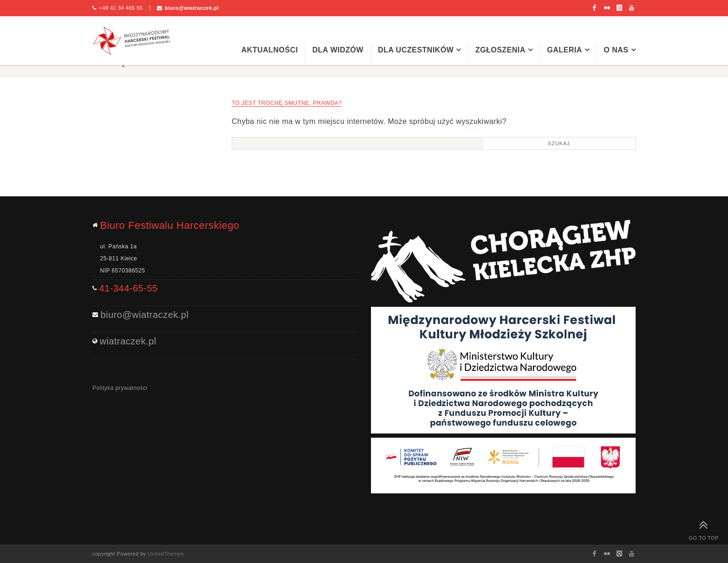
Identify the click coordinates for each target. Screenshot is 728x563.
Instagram (619, 8)
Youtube (632, 8)
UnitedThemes (166, 554)
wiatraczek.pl (128, 341)
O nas (616, 50)
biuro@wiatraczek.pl (192, 8)
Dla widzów (338, 50)
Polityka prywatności (120, 388)
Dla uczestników (416, 50)
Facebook (595, 8)
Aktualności (270, 50)
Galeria (565, 50)
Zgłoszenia (500, 50)
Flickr (607, 8)
